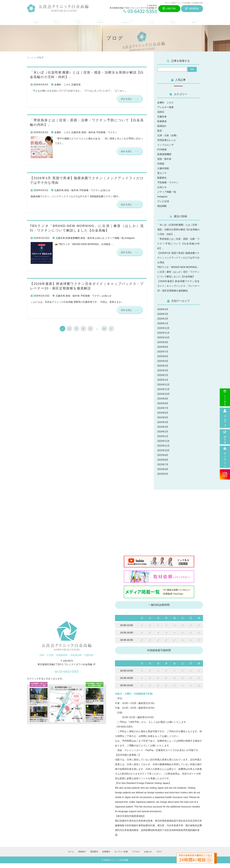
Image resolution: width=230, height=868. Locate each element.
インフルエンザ (165, 145)
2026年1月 (163, 328)
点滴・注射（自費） (168, 135)
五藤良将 (76, 85)
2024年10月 (163, 399)
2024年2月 (163, 436)
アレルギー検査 (165, 107)
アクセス (152, 21)
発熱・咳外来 (88, 132)
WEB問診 (192, 9)
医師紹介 (56, 21)
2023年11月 (163, 450)
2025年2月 (163, 380)
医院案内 (78, 21)
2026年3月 (163, 319)
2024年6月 (163, 417)
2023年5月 (163, 479)
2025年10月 (163, 342)
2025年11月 (163, 338)
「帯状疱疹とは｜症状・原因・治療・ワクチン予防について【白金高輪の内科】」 (178, 244)
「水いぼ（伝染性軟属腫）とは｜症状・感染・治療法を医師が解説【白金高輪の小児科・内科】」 (178, 229)
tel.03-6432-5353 (67, 676)
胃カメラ (162, 173)
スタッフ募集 (225, 418)
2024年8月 (163, 408)
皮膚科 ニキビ (62, 85)
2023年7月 (163, 469)
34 (104, 329)
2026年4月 (163, 314)
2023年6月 (163, 474)
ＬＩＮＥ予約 (225, 397)
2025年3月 (163, 375)
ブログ (195, 21)
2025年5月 (163, 366)
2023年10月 (163, 455)
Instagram (130, 238)
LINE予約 (169, 9)
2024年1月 (163, 441)
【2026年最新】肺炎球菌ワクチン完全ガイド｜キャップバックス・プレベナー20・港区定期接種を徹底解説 (178, 291)
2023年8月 (163, 464)
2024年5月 (163, 422)
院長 (160, 131)
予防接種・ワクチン (107, 132)
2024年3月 (163, 432)
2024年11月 (163, 394)
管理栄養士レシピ (167, 140)
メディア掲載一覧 (115, 238)
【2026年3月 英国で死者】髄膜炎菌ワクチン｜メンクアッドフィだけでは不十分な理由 (178, 258)
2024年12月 (163, 389)
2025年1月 (163, 385)
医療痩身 (162, 121)
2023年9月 (163, 460)
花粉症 (161, 112)
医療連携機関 (73, 238)
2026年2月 (163, 323)
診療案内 (100, 21)
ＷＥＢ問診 (225, 437)
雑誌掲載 (162, 206)
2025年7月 (163, 356)
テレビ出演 (163, 201)
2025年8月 (163, 352)
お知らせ (174, 21)
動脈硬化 (162, 178)
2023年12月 (163, 446)
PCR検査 (162, 150)
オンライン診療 (225, 457)
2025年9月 (163, 347)
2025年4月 (163, 370)
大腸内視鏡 (163, 168)
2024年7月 (163, 413)
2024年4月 (163, 427)
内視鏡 (161, 164)
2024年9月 (163, 403)
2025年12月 (163, 333)
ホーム (35, 21)
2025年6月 (163, 361)
